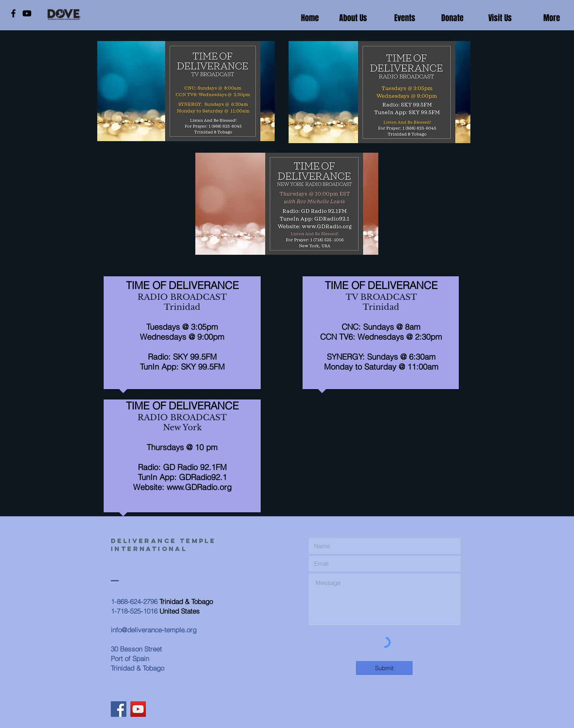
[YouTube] (27, 13)
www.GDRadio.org (199, 487)
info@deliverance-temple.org (154, 630)
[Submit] (384, 668)
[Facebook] (13, 13)
